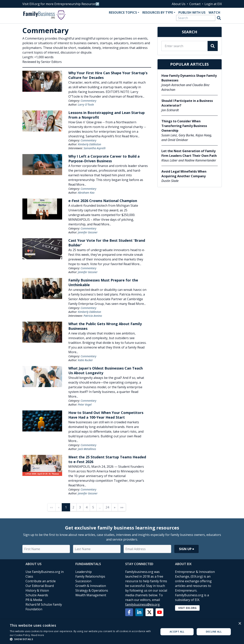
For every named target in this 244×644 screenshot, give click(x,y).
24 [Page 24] (107, 507)
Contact (195, 4)
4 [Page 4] (87, 507)
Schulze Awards (37, 595)
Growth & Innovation (91, 586)
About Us (179, 4)
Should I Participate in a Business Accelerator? (187, 103)
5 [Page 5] (93, 507)
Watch (214, 12)
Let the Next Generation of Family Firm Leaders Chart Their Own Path (189, 153)
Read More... (135, 96)
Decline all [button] (214, 632)
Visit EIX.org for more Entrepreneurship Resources (59, 4)
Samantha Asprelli (95, 148)
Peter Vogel (85, 404)
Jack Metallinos (87, 449)
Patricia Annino (93, 316)
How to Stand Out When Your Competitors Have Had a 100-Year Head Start (106, 415)
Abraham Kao (86, 193)
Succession (83, 581)
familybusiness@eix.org (142, 604)
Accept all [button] (177, 632)
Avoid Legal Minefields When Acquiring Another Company (184, 174)
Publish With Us (192, 12)
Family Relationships (90, 576)
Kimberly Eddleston (89, 144)
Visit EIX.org (187, 608)
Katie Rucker (85, 360)
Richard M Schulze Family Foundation (44, 607)
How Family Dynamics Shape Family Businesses (189, 78)
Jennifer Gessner (88, 232)
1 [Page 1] (66, 507)
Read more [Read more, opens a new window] (38, 635)
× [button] (240, 624)
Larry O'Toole (86, 105)
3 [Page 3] (80, 507)
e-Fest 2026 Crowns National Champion (103, 201)
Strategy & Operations (92, 590)
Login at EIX (213, 4)
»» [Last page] (122, 507)
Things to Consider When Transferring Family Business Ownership (184, 126)
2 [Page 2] (73, 507)
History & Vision (37, 590)
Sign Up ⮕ (186, 549)
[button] (82, 639)
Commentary (88, 101)
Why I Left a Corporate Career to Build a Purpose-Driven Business (104, 159)
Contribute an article (41, 581)
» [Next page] (115, 507)
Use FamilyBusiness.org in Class (45, 574)
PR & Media (34, 600)
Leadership (84, 572)
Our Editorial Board (40, 586)
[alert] (122, 632)
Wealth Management (91, 595)
